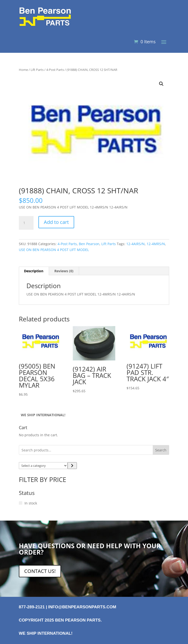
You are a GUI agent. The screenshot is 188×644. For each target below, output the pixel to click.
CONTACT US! (40, 571)
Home (23, 70)
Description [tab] (34, 271)
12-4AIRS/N (135, 244)
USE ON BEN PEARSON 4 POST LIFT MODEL (54, 250)
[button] (161, 84)
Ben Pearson (89, 244)
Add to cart (56, 222)
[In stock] (21, 503)
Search (161, 450)
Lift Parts (37, 70)
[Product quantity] (26, 223)
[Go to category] (72, 466)
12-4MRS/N (156, 244)
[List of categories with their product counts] (43, 466)
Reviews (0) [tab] (64, 271)
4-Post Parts (55, 70)
